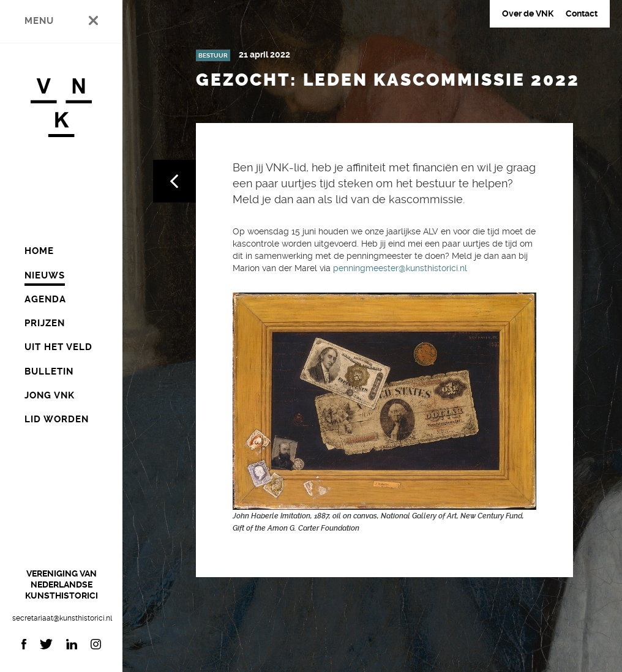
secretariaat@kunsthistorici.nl (61, 618)
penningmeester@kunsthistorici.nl (400, 268)
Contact (582, 13)
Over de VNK (528, 13)
